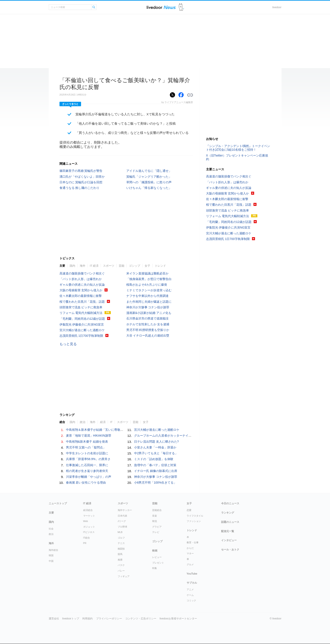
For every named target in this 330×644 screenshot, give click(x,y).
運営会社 (54, 619)
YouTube (192, 574)
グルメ (190, 564)
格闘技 (121, 549)
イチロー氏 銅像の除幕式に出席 (156, 471)
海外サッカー (125, 510)
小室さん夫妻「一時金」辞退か (155, 447)
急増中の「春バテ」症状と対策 (155, 465)
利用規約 (88, 619)
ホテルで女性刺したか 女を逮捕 (148, 324)
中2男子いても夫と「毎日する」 (156, 453)
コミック (191, 600)
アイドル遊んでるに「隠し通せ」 (149, 171)
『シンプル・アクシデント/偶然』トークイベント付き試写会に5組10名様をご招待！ (238, 148)
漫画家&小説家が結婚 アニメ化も (149, 313)
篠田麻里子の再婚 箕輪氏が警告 (81, 171)
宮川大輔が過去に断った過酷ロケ (82, 330)
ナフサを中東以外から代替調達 (147, 296)
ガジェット (89, 527)
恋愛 (189, 510)
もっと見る (68, 344)
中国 (51, 561)
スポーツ (109, 266)
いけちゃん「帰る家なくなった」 (149, 188)
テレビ (156, 532)
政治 (83, 422)
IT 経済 (94, 266)
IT (111, 422)
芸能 (122, 266)
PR (85, 543)
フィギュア (124, 576)
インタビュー (229, 540)
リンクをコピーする (190, 95)
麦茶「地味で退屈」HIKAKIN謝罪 (89, 436)
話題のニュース (230, 522)
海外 (83, 266)
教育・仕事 (193, 542)
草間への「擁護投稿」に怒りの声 (149, 182)
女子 (147, 266)
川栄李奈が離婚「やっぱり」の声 (89, 477)
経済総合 (88, 510)
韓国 (51, 555)
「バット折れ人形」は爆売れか (81, 279)
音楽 (155, 516)
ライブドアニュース (161, 7)
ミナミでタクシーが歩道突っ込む (149, 290)
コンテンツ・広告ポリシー (141, 619)
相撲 (120, 560)
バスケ (121, 565)
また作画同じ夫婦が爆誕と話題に (149, 302)
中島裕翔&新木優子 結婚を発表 (87, 442)
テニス (121, 543)
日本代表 (122, 516)
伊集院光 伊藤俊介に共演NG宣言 (82, 324)
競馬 (120, 554)
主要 (62, 266)
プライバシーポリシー (109, 619)
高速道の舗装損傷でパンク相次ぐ (82, 273)
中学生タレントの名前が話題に (87, 453)
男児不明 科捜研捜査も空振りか (148, 330)
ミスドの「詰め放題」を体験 (154, 459)
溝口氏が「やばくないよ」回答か (82, 177)
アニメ (190, 589)
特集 (155, 568)
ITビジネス (89, 532)
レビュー (157, 557)
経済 (103, 422)
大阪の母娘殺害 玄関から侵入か (81, 290)
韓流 (155, 521)
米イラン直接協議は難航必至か (147, 273)
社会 (51, 529)
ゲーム (190, 595)
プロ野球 (122, 527)
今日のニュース (230, 503)
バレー (121, 571)
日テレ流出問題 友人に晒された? (156, 442)
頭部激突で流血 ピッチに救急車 (81, 307)
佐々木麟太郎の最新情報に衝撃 (81, 296)
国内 (72, 266)
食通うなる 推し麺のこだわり (80, 188)
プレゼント (158, 563)
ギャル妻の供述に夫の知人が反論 (82, 285)
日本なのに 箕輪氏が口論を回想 (81, 182)
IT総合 (87, 538)
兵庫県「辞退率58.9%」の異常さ (88, 459)
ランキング (228, 513)
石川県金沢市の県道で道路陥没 (147, 318)
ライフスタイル (195, 516)
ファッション (194, 521)
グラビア (157, 527)
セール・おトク (230, 550)
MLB (120, 532)
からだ (190, 548)
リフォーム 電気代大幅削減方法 (81, 313)
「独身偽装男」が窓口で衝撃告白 (149, 279)
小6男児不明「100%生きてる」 (155, 483)
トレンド (160, 266)
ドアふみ (181, 7)
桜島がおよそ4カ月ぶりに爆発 (147, 285)
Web (86, 521)
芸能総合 (157, 510)
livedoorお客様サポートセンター (178, 619)
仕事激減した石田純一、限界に (87, 465)
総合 (62, 422)
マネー (190, 553)
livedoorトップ (71, 619)
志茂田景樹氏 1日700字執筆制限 (81, 336)
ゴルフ (121, 538)
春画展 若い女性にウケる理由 (86, 483)
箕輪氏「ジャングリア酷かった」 (149, 177)
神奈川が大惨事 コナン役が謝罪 (148, 307)
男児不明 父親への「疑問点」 (86, 447)
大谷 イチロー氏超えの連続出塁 (148, 335)
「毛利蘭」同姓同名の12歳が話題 (82, 319)
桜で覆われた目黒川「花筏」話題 (82, 302)
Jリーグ (122, 521)
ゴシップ (135, 266)
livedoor (277, 7)
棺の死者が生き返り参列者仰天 (87, 471)
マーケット (89, 516)
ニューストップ (58, 503)
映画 (155, 551)
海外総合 (53, 550)
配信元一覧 (228, 531)
